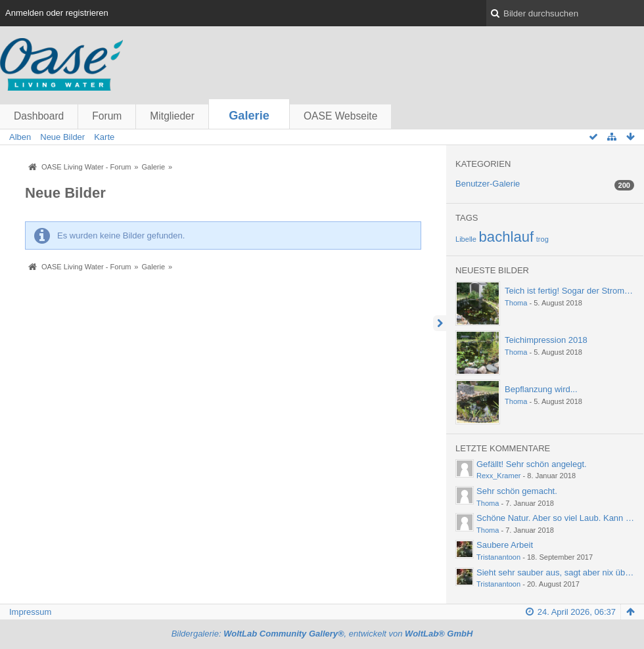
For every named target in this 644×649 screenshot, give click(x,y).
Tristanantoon (498, 557)
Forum (107, 116)
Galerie (249, 116)
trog (542, 239)
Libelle (466, 239)
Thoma (516, 303)
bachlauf (507, 237)
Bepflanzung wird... (541, 389)
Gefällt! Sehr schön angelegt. (532, 464)
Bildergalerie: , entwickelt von (322, 634)
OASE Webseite (340, 116)
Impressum (30, 612)
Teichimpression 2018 (546, 340)
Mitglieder (172, 116)
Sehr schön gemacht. (517, 491)
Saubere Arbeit (505, 545)
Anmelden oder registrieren (57, 13)
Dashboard (39, 116)
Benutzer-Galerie (488, 184)
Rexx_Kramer (499, 476)
